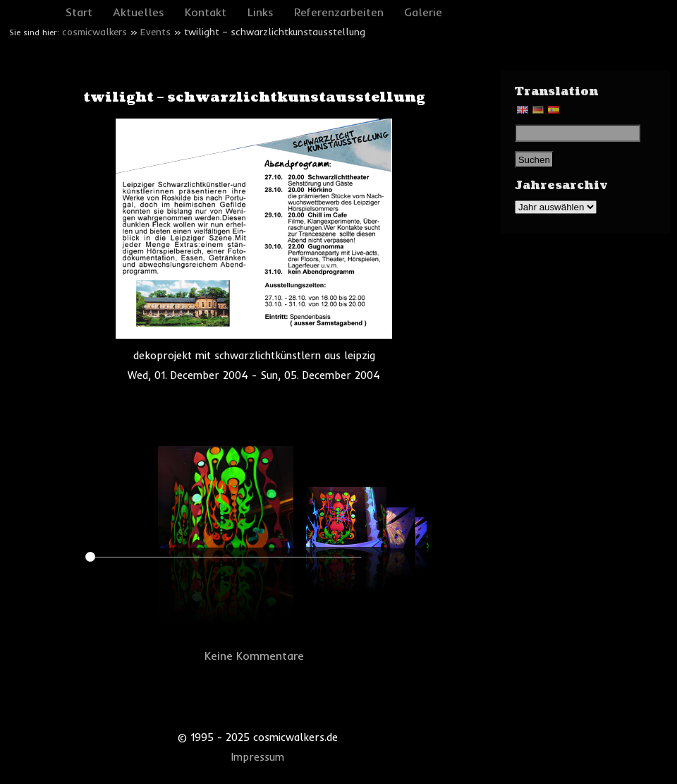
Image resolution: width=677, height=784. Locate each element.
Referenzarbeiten (339, 12)
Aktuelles (139, 12)
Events (155, 32)
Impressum (258, 757)
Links (261, 12)
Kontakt (206, 12)
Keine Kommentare (254, 656)
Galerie (423, 12)
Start (79, 12)
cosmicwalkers (94, 32)
